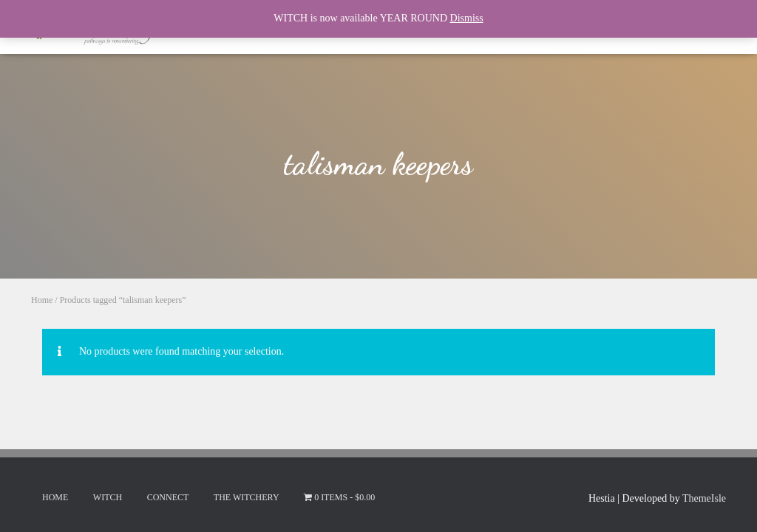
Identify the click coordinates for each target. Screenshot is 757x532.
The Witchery (247, 497)
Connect (168, 497)
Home (42, 300)
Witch (108, 497)
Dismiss (467, 18)
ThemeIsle (704, 498)
